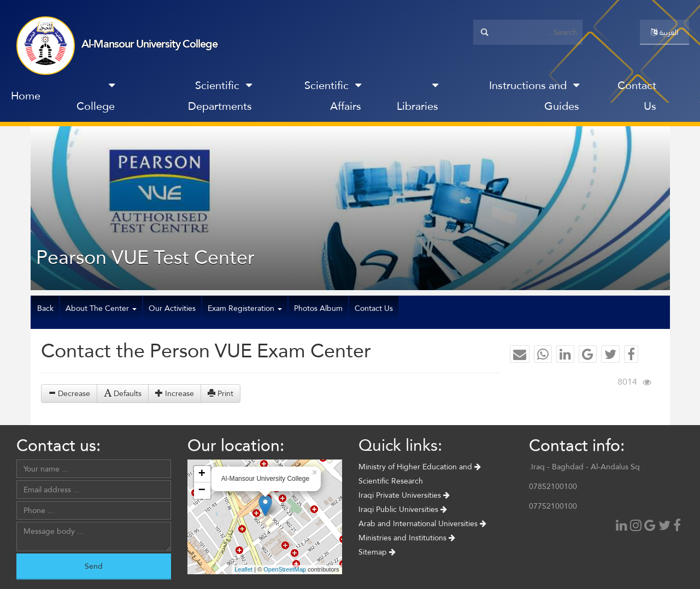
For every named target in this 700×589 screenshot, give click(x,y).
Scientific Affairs (333, 96)
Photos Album (318, 308)
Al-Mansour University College (149, 44)
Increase (175, 393)
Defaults (123, 393)
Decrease (69, 393)
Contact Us (637, 96)
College (96, 98)
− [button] (202, 491)
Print (220, 393)
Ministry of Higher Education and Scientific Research (420, 474)
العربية (664, 32)
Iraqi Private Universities (404, 495)
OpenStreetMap (285, 569)
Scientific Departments (220, 96)
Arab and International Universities (422, 523)
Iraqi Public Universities (403, 509)
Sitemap (377, 552)
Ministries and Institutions (407, 538)
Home (26, 96)
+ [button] (202, 474)
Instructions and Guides (534, 96)
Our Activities (172, 308)
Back (45, 308)
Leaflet (243, 569)
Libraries (417, 98)
